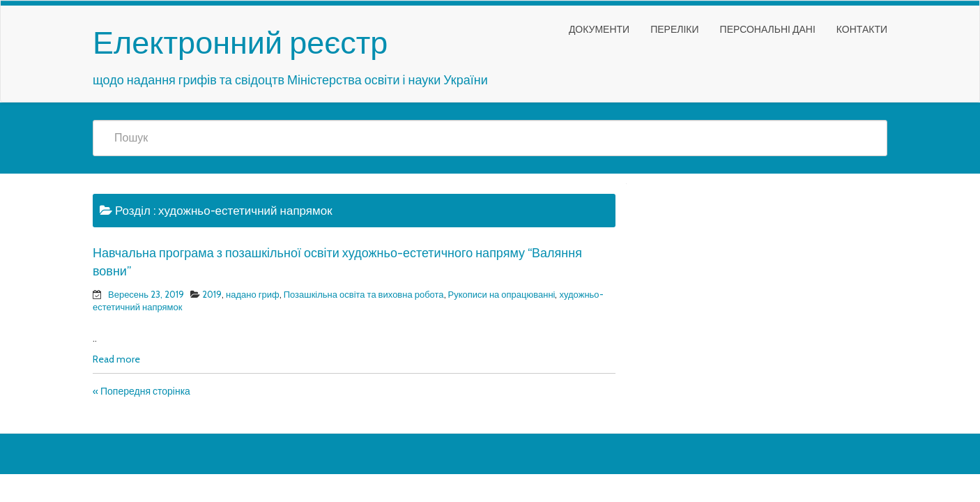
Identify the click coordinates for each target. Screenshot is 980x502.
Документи (599, 29)
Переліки (674, 29)
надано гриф (253, 294)
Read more (116, 359)
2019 (212, 294)
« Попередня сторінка (141, 391)
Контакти (862, 29)
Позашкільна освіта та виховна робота (364, 294)
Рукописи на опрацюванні (502, 294)
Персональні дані (768, 29)
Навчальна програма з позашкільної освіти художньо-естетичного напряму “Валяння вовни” (337, 262)
